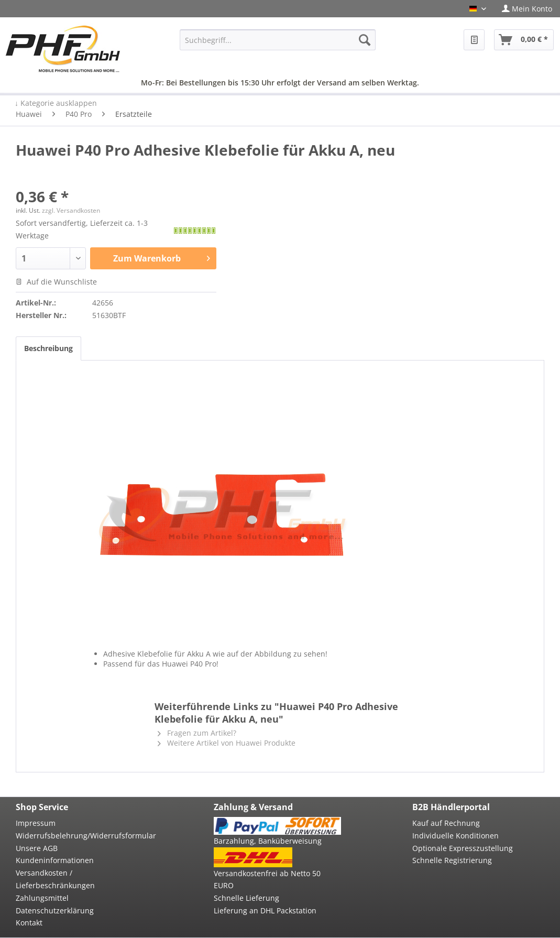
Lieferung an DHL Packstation (265, 910)
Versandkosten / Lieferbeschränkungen (55, 879)
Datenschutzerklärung (55, 910)
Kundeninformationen (55, 860)
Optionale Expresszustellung (463, 848)
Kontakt (29, 923)
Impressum (36, 823)
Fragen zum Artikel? (197, 733)
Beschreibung (48, 348)
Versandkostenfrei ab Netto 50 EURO (267, 880)
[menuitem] (527, 9)
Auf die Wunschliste (56, 282)
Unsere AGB (37, 848)
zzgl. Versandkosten (71, 210)
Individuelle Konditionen (455, 836)
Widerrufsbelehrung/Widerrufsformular (79, 836)
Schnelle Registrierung (452, 860)
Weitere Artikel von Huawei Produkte (227, 743)
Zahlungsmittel (42, 898)
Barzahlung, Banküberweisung (268, 841)
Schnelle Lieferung (246, 898)
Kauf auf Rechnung (446, 823)
